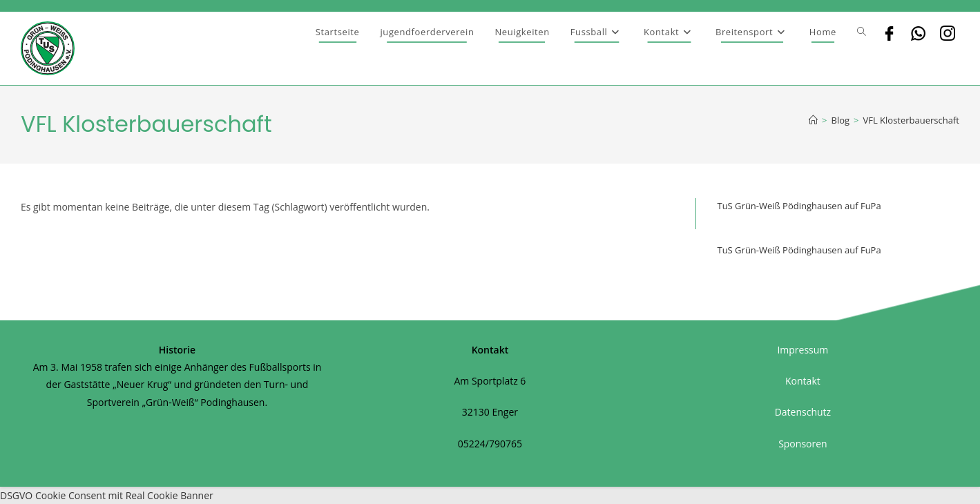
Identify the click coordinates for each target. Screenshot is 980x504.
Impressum (803, 350)
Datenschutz (803, 412)
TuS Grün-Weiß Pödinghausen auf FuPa (799, 206)
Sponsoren (803, 444)
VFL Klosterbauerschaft (911, 120)
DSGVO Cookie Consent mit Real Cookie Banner (107, 495)
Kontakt (803, 381)
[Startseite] (813, 120)
